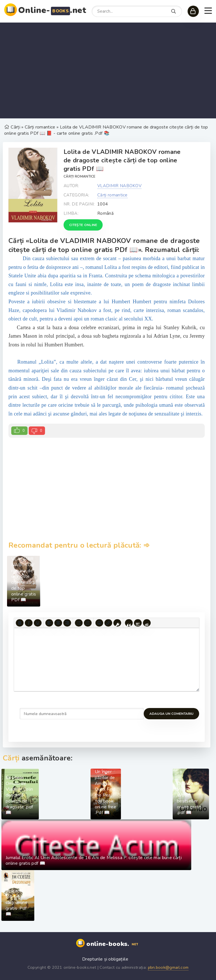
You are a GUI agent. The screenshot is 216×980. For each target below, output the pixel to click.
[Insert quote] (129, 623)
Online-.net (52, 10)
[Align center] (58, 623)
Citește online (83, 225)
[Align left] (49, 623)
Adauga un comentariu (42, 714)
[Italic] (29, 623)
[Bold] (20, 623)
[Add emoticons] (99, 623)
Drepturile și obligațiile (105, 959)
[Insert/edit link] (108, 623)
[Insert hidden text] (147, 623)
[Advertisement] (108, 70)
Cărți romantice (80, 176)
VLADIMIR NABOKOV (119, 186)
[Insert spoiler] (138, 623)
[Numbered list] (88, 623)
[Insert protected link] (117, 623)
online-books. (113, 944)
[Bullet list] (79, 623)
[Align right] (67, 623)
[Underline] (38, 623)
